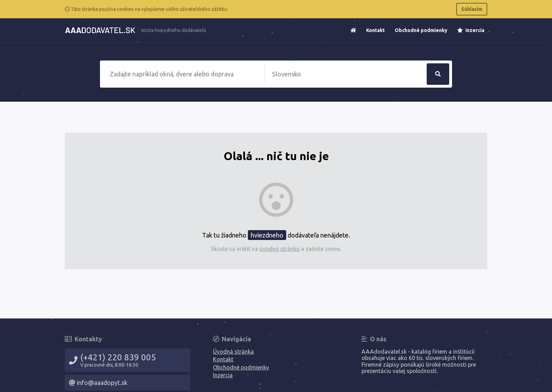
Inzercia (471, 30)
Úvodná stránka (233, 352)
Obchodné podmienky (421, 30)
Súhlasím (472, 9)
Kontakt (375, 30)
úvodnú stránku (280, 249)
